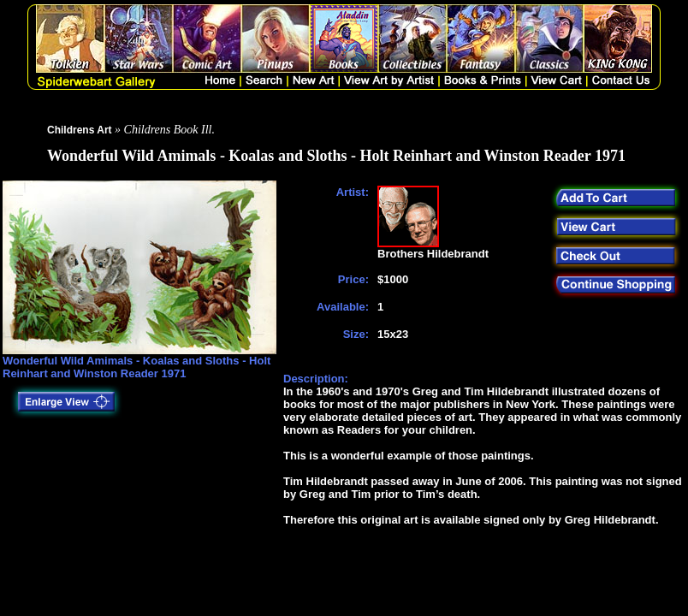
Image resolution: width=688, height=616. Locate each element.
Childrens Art (80, 130)
